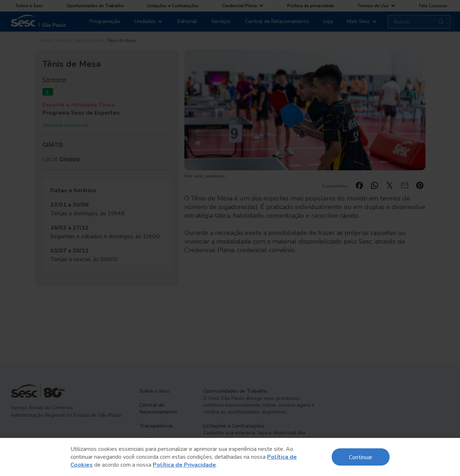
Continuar (361, 457)
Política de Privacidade (184, 465)
